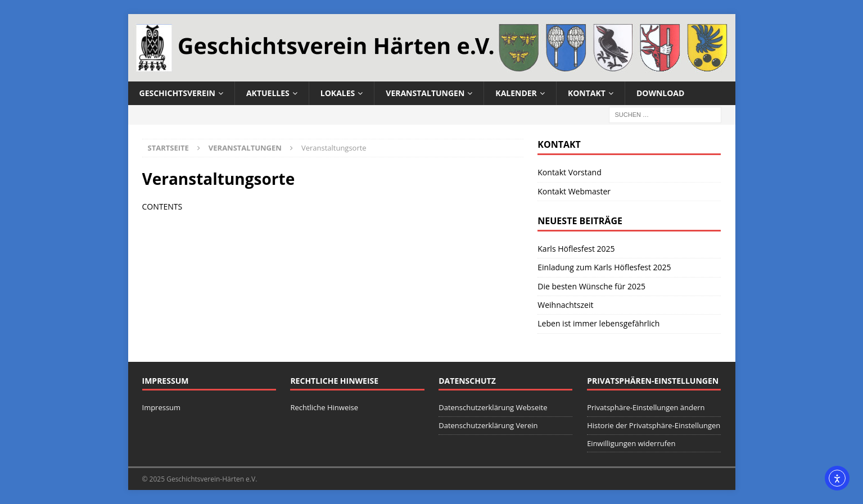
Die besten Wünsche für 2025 (591, 286)
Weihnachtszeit (565, 305)
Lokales (338, 93)
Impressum (162, 407)
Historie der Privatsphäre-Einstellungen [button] (654, 425)
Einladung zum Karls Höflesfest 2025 (604, 267)
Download (661, 93)
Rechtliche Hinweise (324, 407)
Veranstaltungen (425, 93)
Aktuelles (268, 93)
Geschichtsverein (177, 93)
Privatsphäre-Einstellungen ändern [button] (646, 407)
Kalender (516, 93)
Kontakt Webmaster (574, 191)
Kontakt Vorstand (569, 172)
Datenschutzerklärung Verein (488, 425)
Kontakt (587, 93)
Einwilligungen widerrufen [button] (631, 443)
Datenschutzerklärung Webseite (493, 407)
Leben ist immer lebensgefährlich (598, 323)
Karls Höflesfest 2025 (576, 249)
